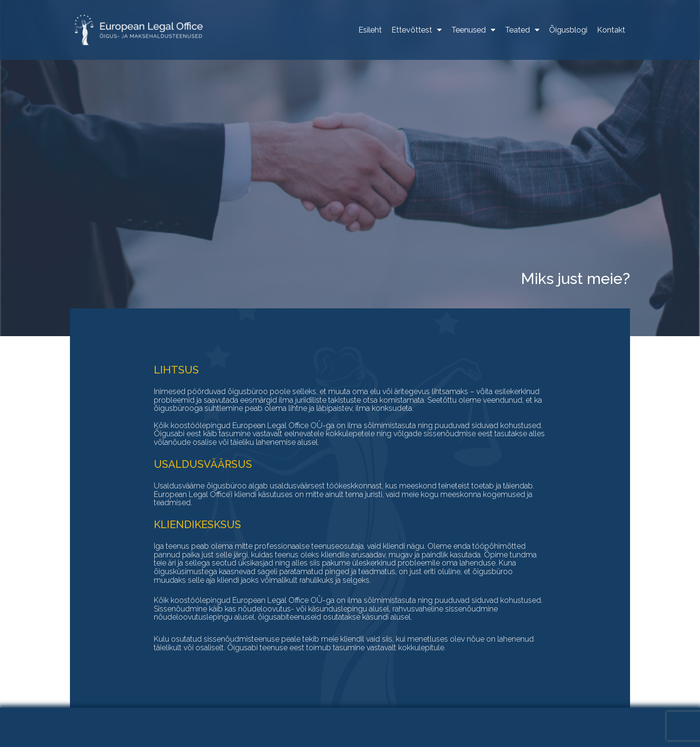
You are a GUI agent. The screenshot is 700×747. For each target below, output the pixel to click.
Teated (522, 30)
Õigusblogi (568, 30)
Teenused (473, 30)
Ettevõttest (417, 30)
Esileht (370, 30)
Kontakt (611, 30)
